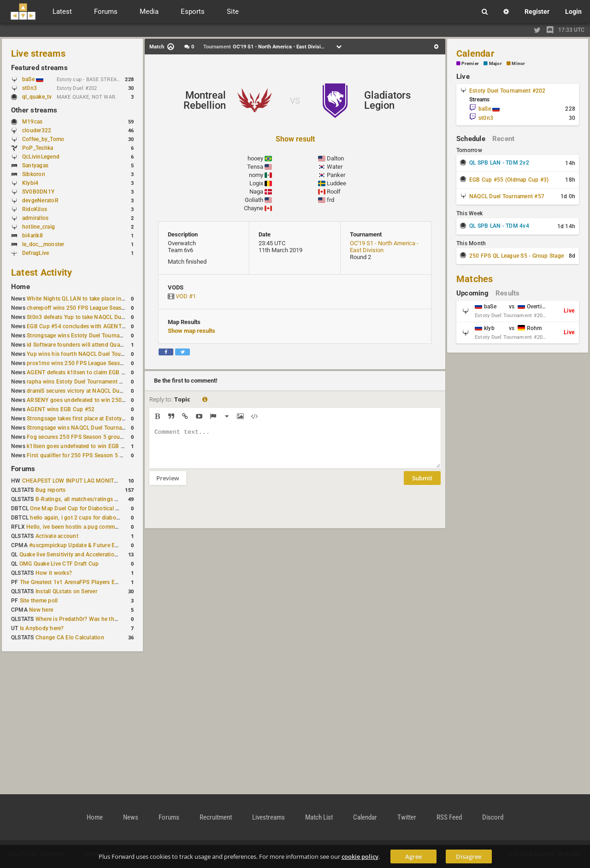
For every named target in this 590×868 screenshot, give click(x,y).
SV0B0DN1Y (38, 192)
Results (508, 293)
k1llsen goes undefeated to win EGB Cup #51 (85, 446)
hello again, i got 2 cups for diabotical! (79, 518)
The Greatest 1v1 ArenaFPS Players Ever (71, 582)
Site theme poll (39, 601)
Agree (413, 856)
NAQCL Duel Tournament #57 (507, 196)
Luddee (336, 183)
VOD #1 (186, 296)
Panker (336, 175)
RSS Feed (449, 817)
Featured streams (39, 68)
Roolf (334, 192)
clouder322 (37, 130)
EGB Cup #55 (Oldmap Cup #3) (509, 180)
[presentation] (219, 513)
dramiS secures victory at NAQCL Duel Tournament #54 (97, 391)
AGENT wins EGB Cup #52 (61, 409)
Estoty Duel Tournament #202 (507, 91)
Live (463, 77)
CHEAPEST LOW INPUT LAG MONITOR (72, 481)
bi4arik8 (32, 236)
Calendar (475, 53)
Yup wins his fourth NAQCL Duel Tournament (84, 354)
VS (295, 101)
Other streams (34, 110)
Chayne (254, 208)
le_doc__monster (43, 244)
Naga (256, 192)
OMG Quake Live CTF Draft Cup (59, 564)
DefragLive (35, 253)
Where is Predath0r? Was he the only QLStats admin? (103, 619)
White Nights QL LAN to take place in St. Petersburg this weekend (110, 299)
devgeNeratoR (40, 201)
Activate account (57, 536)
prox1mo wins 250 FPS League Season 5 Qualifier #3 (94, 363)
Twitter (407, 817)
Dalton (335, 158)
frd (330, 200)
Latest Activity (42, 272)
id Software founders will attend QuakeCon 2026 (89, 345)
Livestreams (268, 817)
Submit (422, 485)
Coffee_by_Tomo (43, 139)
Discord (493, 817)
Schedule (471, 139)
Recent (503, 139)
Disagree (469, 856)
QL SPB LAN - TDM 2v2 (499, 163)
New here (41, 610)
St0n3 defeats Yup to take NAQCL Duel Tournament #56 (98, 317)
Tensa (255, 167)
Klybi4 (30, 183)
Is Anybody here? (42, 628)
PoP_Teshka (38, 148)
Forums (23, 469)
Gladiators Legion (387, 100)
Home (21, 287)
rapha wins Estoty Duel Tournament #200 (80, 382)
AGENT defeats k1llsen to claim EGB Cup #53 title (91, 372)
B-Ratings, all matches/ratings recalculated (90, 499)
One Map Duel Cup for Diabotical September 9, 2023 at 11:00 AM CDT (120, 508)
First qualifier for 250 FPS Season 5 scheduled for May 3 (99, 455)
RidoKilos (35, 209)
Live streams (38, 53)
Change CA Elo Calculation (70, 638)
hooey (255, 158)
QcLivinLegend (41, 157)
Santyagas (35, 165)
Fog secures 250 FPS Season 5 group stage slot (88, 437)
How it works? (54, 573)
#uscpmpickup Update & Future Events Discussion (94, 545)
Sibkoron (34, 174)
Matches (475, 279)
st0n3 (29, 88)
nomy (256, 175)
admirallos (35, 218)
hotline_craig (38, 227)
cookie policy (360, 856)
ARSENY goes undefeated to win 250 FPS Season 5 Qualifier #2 (108, 400)
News (131, 817)
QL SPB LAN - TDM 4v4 (499, 226)
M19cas (32, 122)
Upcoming (472, 293)
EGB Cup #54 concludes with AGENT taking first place (96, 326)
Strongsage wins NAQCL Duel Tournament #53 (86, 428)
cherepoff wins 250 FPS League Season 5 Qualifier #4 (95, 308)
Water (335, 167)
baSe (33, 79)
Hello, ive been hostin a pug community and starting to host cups (110, 527)
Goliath (254, 200)
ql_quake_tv (37, 97)
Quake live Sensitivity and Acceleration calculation (83, 555)
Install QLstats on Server (66, 591)
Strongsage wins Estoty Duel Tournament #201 (87, 336)
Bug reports (51, 490)
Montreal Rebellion (205, 100)
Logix (256, 183)
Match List (319, 817)
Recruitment (216, 817)
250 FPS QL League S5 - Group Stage (516, 256)
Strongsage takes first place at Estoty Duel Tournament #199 (104, 419)
